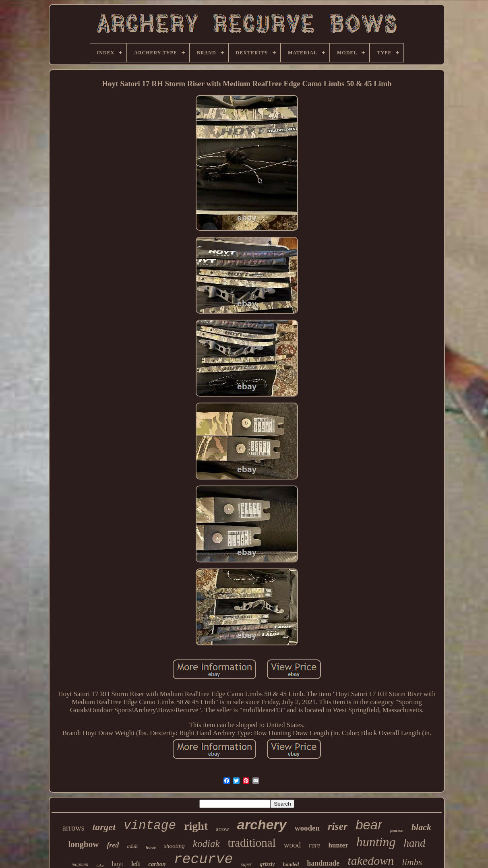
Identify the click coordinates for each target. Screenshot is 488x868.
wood (292, 845)
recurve (204, 860)
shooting (174, 846)
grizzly (267, 864)
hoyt (118, 864)
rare (315, 845)
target (104, 827)
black (421, 827)
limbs (412, 862)
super (247, 864)
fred (113, 845)
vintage (150, 826)
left (136, 864)
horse (151, 847)
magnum (80, 864)
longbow (84, 844)
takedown (371, 861)
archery (262, 825)
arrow (222, 829)
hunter (338, 845)
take (100, 865)
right (196, 826)
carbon (157, 864)
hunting (376, 842)
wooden (307, 828)
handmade (323, 863)
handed (291, 864)
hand (414, 843)
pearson (397, 830)
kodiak (206, 844)
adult (132, 846)
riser (338, 826)
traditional (252, 843)
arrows (73, 828)
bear (369, 825)
